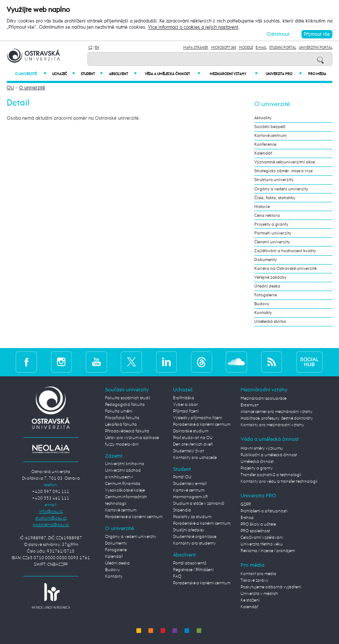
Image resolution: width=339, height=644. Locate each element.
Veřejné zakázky (270, 277)
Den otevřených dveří (193, 444)
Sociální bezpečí (270, 127)
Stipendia (182, 510)
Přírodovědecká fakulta (127, 431)
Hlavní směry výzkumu (262, 448)
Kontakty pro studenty (194, 543)
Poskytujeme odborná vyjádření (271, 587)
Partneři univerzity (273, 233)
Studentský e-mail (190, 484)
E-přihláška (184, 398)
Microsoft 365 (224, 47)
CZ (90, 47)
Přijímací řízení (186, 411)
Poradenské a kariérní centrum (134, 517)
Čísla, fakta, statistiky (275, 198)
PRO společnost (255, 531)
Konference (265, 144)
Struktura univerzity (274, 180)
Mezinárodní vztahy (234, 74)
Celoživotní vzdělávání (262, 538)
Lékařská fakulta (121, 424)
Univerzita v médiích (259, 594)
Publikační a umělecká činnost (269, 455)
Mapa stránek (196, 47)
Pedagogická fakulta (125, 405)
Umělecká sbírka (270, 322)
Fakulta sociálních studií (128, 398)
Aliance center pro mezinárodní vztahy (277, 412)
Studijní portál (283, 47)
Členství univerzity (272, 242)
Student (92, 74)
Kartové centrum (270, 136)
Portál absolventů (190, 563)
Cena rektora (267, 216)
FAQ (177, 576)
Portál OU (182, 477)
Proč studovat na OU (193, 438)
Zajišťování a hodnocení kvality (285, 251)
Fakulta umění (119, 411)
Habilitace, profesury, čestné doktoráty (277, 418)
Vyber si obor (185, 405)
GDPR (246, 504)
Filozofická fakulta (122, 418)
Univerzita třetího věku (262, 544)
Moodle (246, 47)
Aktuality (263, 118)
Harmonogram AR (190, 497)
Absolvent (122, 74)
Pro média (317, 74)
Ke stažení (250, 600)
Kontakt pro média (258, 574)
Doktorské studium (191, 431)
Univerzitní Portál (316, 47)
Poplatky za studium (192, 517)
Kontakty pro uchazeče (195, 458)
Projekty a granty (271, 224)
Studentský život (188, 451)
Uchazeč (63, 74)
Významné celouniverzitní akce (284, 162)
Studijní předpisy (189, 530)
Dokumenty (266, 260)
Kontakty (263, 313)
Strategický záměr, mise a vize (283, 171)
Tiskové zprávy (254, 580)
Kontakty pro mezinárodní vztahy (272, 425)
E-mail (261, 47)
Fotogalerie (266, 295)
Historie (262, 207)
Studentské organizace (195, 537)
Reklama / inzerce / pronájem (268, 551)
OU (10, 88)
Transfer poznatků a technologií (271, 475)
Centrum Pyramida (123, 484)
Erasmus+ (250, 405)
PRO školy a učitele (258, 524)
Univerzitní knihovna (125, 464)
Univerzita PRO (284, 74)
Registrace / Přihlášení (193, 570)
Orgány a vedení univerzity (281, 189)
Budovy (262, 304)
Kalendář (263, 153)
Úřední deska (267, 286)
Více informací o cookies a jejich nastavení (193, 27)
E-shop (247, 518)
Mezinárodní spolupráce (264, 398)
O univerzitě (30, 74)
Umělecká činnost (257, 462)
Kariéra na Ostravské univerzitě (285, 269)
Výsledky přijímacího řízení (198, 418)
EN (97, 47)
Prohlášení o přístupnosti (264, 511)
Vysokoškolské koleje (125, 490)
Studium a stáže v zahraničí (199, 504)
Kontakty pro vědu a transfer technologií (279, 481)
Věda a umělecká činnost (172, 74)
